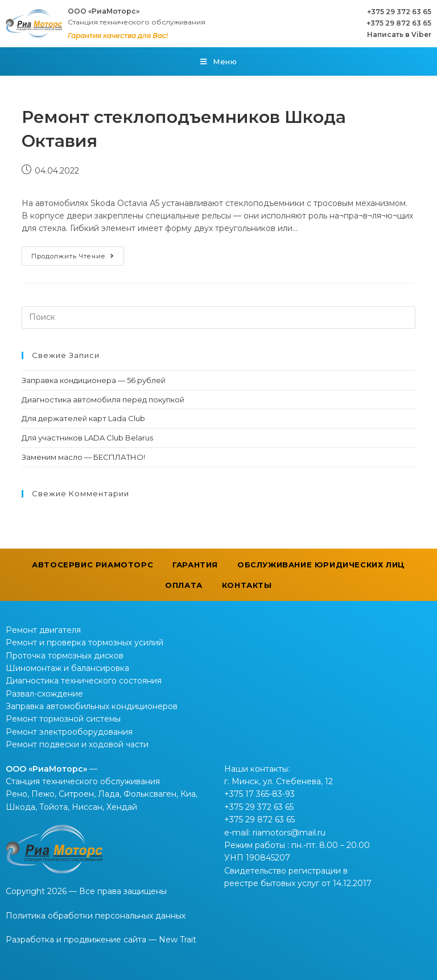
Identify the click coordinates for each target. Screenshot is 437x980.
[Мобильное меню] (219, 61)
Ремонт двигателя (43, 630)
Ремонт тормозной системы (63, 719)
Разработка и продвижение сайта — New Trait (101, 940)
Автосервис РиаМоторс (92, 565)
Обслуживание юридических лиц (321, 565)
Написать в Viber (399, 34)
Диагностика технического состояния (84, 681)
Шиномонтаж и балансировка (67, 668)
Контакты (247, 585)
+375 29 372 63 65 (399, 12)
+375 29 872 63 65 (399, 23)
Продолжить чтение (73, 256)
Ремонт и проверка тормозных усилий (84, 643)
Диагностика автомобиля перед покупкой (103, 400)
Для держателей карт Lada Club (83, 418)
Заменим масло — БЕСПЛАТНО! (83, 457)
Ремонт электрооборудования (69, 732)
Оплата (184, 585)
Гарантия (195, 565)
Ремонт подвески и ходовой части (77, 744)
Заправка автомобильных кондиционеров (92, 706)
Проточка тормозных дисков (65, 656)
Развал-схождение (44, 694)
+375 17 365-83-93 (259, 794)
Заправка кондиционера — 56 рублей (94, 380)
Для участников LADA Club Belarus (87, 438)
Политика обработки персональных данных (96, 916)
